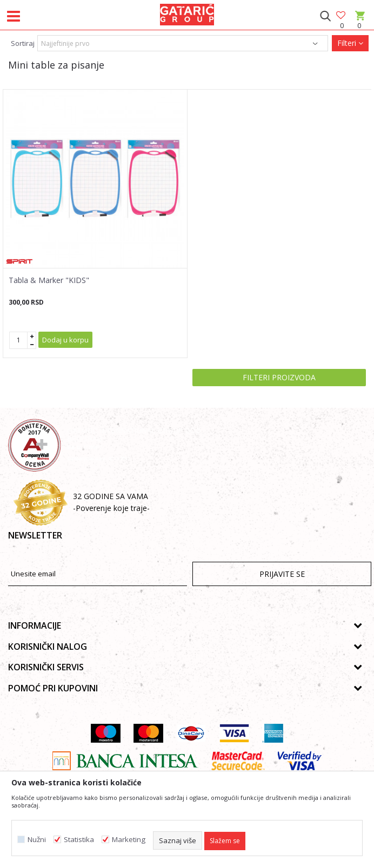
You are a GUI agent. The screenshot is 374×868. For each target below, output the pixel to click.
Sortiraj (23, 43)
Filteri (350, 43)
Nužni (37, 840)
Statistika (79, 840)
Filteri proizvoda (279, 377)
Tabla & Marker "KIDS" (49, 280)
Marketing (129, 840)
